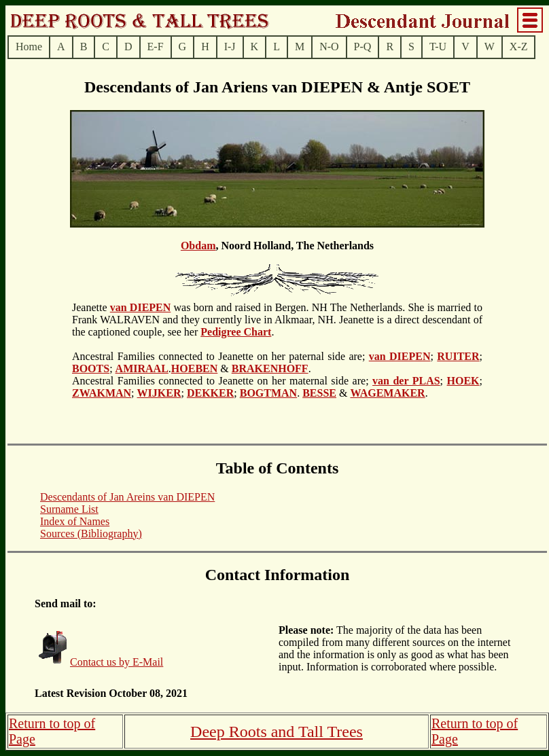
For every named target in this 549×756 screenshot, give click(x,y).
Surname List (69, 509)
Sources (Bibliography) (91, 534)
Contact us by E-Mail (117, 662)
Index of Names (75, 521)
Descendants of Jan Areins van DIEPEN (127, 497)
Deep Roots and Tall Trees (277, 732)
